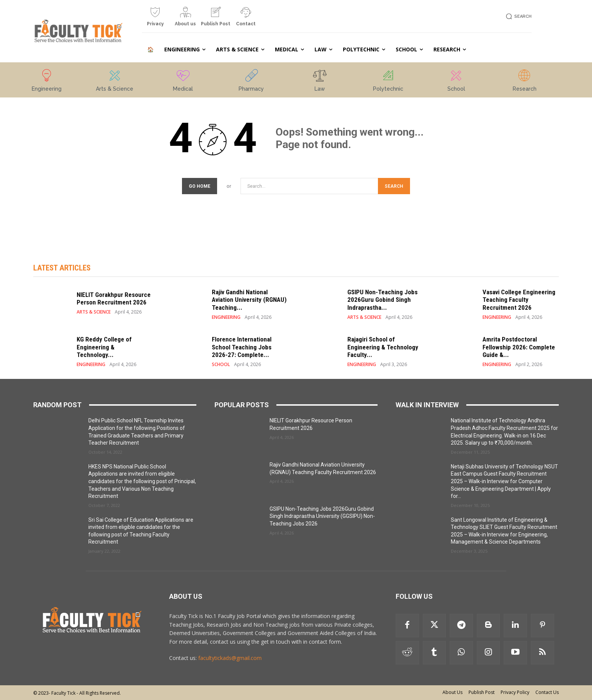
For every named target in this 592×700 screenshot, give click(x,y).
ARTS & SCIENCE (94, 312)
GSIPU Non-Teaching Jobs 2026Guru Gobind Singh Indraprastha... (382, 300)
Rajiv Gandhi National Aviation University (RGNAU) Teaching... (249, 300)
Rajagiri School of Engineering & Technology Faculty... (383, 347)
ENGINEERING (226, 317)
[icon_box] (155, 19)
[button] (517, 16)
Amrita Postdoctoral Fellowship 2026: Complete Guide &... (519, 347)
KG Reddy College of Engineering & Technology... (104, 347)
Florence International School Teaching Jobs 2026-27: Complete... (242, 347)
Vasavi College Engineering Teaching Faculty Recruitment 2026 (519, 300)
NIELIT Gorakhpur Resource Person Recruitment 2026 (114, 298)
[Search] (394, 186)
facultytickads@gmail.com (230, 658)
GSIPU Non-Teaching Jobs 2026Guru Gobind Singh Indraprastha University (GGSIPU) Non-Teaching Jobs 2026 (322, 516)
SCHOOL (221, 365)
